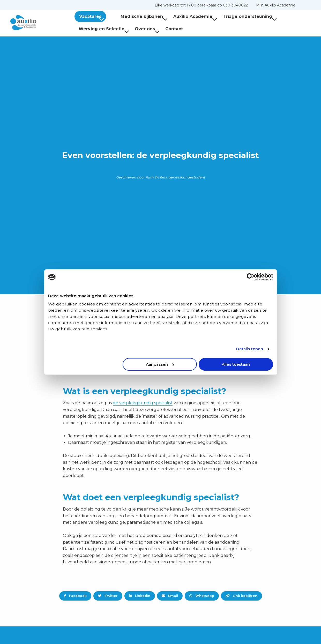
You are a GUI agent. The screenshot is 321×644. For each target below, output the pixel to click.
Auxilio (36, 23)
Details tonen (250, 349)
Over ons (147, 29)
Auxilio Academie (187, 16)
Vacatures (93, 16)
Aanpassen (160, 364)
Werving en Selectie (104, 29)
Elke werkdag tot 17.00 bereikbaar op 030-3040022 (201, 5)
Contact (174, 29)
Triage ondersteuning (241, 16)
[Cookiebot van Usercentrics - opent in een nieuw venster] (251, 277)
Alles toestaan (236, 364)
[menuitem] (201, 5)
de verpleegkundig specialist (143, 403)
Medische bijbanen (136, 16)
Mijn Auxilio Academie (276, 5)
